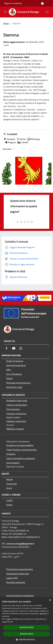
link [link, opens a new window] (11, 622)
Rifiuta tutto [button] (26, 634)
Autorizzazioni (13, 463)
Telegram (10, 142)
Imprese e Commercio (16, 414)
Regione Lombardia (13, 3)
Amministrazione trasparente (20, 596)
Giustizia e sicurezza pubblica (20, 445)
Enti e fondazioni (14, 374)
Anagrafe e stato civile (17, 400)
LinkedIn (23, 142)
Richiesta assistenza (16, 582)
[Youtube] (14, 348)
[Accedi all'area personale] (42, 3)
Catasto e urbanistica (16, 421)
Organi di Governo (15, 361)
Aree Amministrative (16, 365)
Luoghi (9, 500)
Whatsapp (34, 139)
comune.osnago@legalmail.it (20, 544)
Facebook (9, 139)
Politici (9, 378)
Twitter (21, 139)
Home (6, 23)
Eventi (9, 505)
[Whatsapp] (21, 348)
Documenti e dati (14, 387)
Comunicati (12, 484)
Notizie (10, 479)
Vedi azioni (9, 149)
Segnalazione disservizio (18, 574)
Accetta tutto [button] (26, 627)
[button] (27, 640)
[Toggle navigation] (5, 12)
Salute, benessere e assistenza (21, 458)
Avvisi (9, 488)
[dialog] (26, 621)
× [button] (50, 600)
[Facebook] (7, 348)
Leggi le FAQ (12, 578)
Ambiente (11, 454)
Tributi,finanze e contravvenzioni (22, 450)
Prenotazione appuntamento (20, 569)
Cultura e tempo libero (17, 405)
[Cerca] (47, 12)
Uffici (9, 370)
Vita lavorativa (13, 409)
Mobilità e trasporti (15, 429)
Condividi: (10, 134)
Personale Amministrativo (18, 383)
